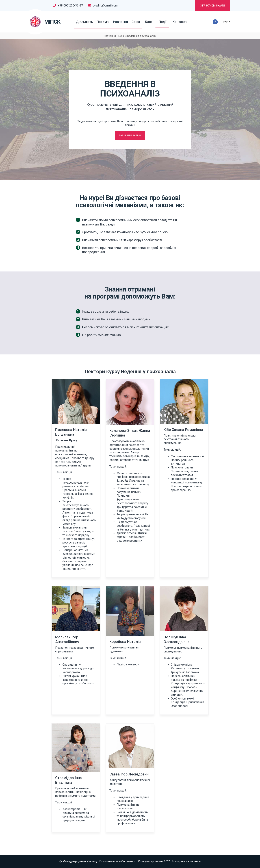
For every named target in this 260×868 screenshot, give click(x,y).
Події (160, 22)
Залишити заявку (130, 135)
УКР (225, 22)
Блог (149, 22)
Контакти (174, 22)
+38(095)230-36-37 (70, 6)
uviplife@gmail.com (105, 6)
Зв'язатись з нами (213, 6)
